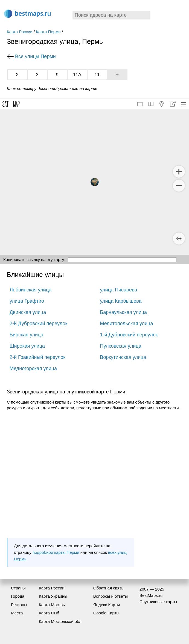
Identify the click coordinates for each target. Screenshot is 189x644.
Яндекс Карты (107, 605)
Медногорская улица (33, 368)
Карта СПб (49, 613)
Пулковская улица (121, 346)
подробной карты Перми (56, 552)
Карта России (20, 32)
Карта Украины (53, 596)
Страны (18, 588)
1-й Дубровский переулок (129, 335)
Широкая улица (27, 346)
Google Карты (106, 613)
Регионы (19, 605)
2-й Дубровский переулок (38, 324)
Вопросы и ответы (111, 596)
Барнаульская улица (124, 312)
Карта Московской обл (60, 621)
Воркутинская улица (123, 357)
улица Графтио (27, 301)
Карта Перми (48, 32)
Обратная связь (108, 588)
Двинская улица (28, 312)
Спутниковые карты (158, 602)
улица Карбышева (121, 301)
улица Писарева (119, 290)
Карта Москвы (52, 605)
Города (18, 596)
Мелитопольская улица (127, 324)
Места (17, 613)
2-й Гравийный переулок (37, 357)
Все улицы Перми (35, 56)
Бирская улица (26, 335)
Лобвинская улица (30, 290)
